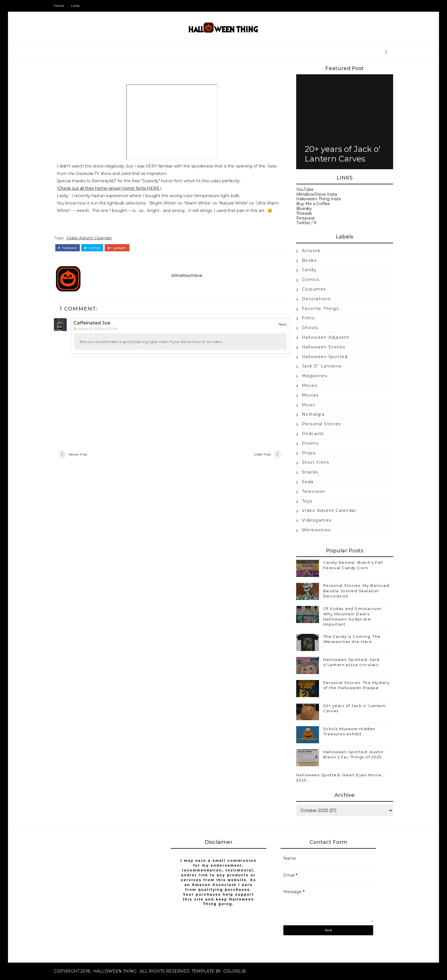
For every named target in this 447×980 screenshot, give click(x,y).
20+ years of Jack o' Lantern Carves (340, 154)
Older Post (256, 462)
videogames (314, 520)
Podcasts (310, 434)
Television (311, 491)
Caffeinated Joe (95, 330)
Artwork (308, 251)
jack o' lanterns (319, 366)
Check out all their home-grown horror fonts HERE (112, 189)
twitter (95, 255)
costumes (311, 289)
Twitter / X (303, 223)
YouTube (302, 189)
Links (78, 6)
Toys (304, 501)
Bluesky (301, 209)
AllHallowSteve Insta (314, 194)
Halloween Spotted (322, 357)
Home (62, 6)
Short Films (313, 463)
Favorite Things (318, 309)
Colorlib (237, 971)
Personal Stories (319, 424)
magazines (312, 376)
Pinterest (303, 218)
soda (305, 482)
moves (307, 385)
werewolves (313, 530)
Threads (301, 213)
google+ (120, 255)
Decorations (313, 299)
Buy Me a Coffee (310, 204)
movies (307, 395)
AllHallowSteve (186, 282)
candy (306, 270)
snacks (307, 472)
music (306, 405)
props (306, 453)
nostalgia (310, 415)
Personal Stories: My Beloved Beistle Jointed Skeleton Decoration (353, 591)
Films (305, 318)
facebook (70, 255)
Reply (276, 331)
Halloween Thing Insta (316, 199)
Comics (308, 280)
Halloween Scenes (321, 347)
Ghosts (307, 328)
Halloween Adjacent (323, 337)
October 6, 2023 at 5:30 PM (101, 336)
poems (307, 443)
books (306, 260)
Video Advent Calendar (92, 245)
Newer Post (81, 462)
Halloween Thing (118, 971)
